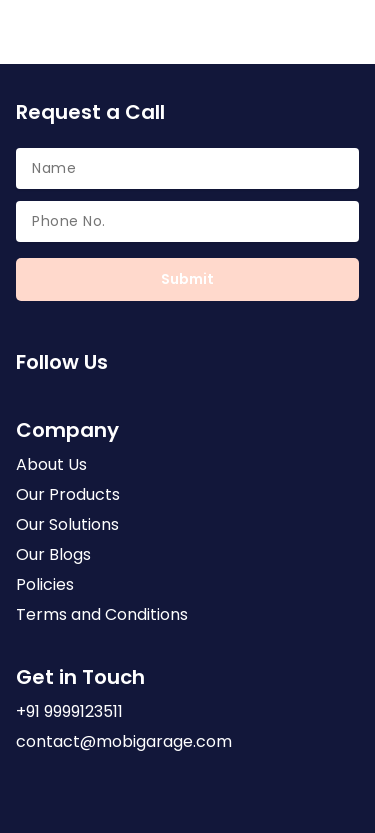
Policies (45, 587)
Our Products (68, 497)
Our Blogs (53, 557)
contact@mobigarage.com (124, 744)
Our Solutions (67, 527)
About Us (51, 467)
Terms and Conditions (102, 617)
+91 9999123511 (69, 714)
